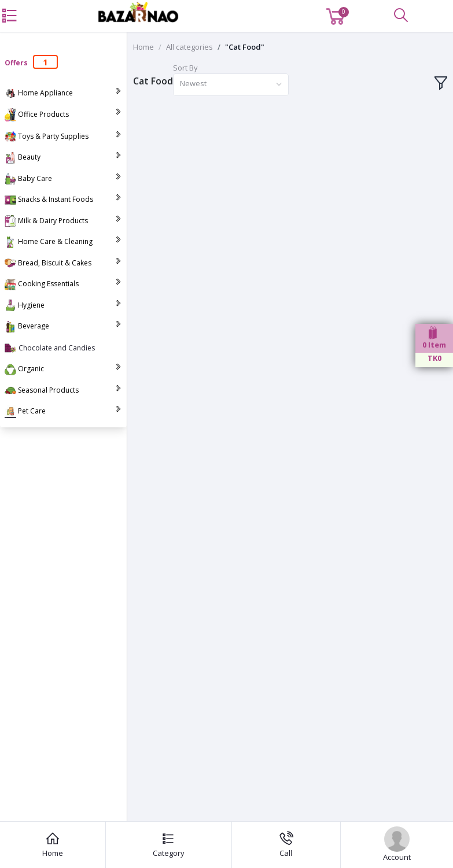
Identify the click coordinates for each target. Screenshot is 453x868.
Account (397, 844)
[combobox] (231, 85)
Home (143, 47)
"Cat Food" (245, 47)
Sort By (185, 68)
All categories (189, 47)
